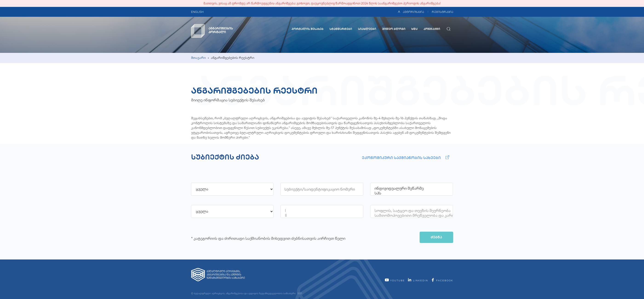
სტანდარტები (341, 29)
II (322, 215)
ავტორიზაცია (411, 12)
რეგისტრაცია (442, 12)
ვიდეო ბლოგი (394, 29)
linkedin (418, 280)
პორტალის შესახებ (308, 29)
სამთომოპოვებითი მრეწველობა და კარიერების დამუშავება (412, 215)
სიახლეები (367, 29)
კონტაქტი (432, 29)
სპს (412, 193)
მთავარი (198, 58)
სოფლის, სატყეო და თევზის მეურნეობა (412, 211)
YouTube (395, 280)
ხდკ (414, 29)
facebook (442, 280)
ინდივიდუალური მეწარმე (412, 188)
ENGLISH (197, 12)
